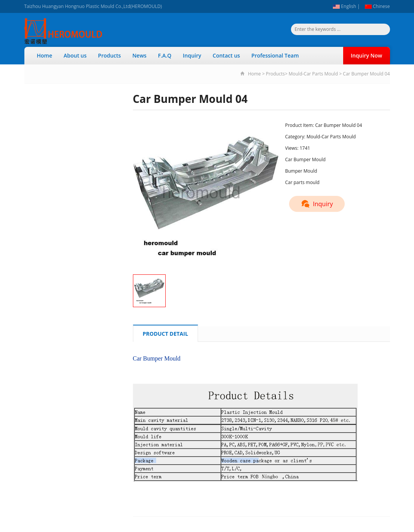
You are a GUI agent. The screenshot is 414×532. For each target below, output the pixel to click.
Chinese (377, 6)
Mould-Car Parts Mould (313, 74)
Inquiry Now (367, 55)
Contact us (226, 55)
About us (75, 55)
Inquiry (192, 55)
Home (45, 55)
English (344, 6)
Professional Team (275, 55)
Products (109, 55)
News (139, 55)
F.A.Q (165, 55)
